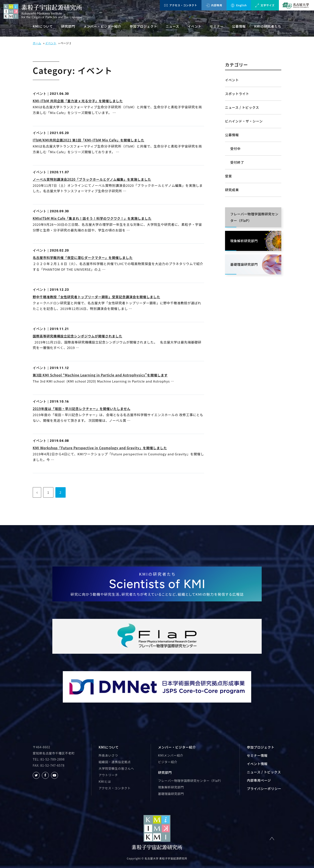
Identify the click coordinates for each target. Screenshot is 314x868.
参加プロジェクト (143, 26)
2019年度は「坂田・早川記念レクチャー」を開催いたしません (82, 409)
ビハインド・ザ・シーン (244, 121)
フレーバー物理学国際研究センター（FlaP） (191, 781)
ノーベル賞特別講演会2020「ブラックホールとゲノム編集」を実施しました (92, 179)
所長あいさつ (108, 755)
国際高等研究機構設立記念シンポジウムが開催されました (78, 336)
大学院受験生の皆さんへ (116, 768)
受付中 (235, 149)
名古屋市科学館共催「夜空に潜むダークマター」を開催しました (83, 258)
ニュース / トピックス (242, 107)
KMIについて (43, 26)
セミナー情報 (257, 755)
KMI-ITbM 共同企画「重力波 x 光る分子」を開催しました (78, 101)
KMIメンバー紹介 (171, 755)
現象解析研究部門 (171, 787)
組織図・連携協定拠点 (115, 762)
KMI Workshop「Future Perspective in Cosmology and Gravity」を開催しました (100, 448)
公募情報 (239, 26)
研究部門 (68, 26)
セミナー (217, 26)
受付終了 (237, 162)
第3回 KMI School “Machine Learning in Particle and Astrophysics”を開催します (100, 375)
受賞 (229, 176)
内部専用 (214, 5)
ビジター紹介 (168, 762)
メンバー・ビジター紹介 (102, 26)
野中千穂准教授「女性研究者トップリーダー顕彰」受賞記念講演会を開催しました (96, 297)
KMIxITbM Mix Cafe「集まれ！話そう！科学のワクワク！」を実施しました (92, 218)
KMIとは (105, 781)
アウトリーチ (108, 775)
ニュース (172, 26)
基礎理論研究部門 (171, 794)
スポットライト (237, 94)
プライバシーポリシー (264, 789)
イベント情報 (257, 764)
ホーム (37, 43)
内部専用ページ (259, 780)
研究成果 (232, 190)
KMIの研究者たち (268, 26)
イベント (194, 26)
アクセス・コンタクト (181, 5)
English (239, 5)
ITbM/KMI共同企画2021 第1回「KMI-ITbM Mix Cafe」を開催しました (89, 140)
